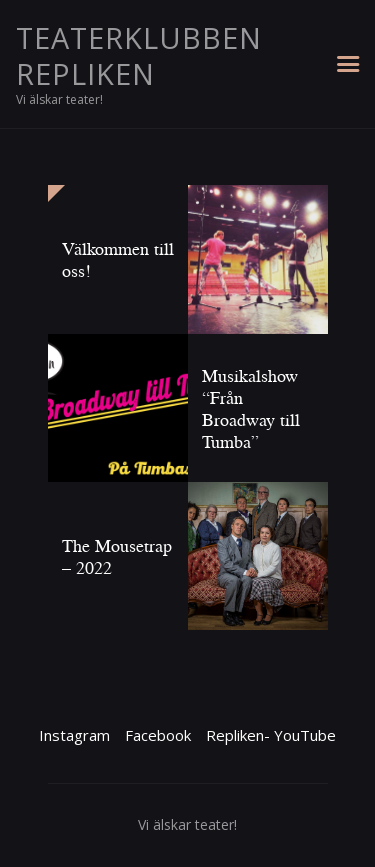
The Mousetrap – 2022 (117, 556)
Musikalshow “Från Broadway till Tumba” (251, 408)
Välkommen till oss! (118, 259)
